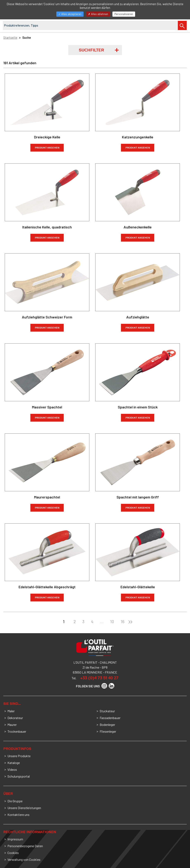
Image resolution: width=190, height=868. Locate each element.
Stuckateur (107, 711)
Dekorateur (15, 718)
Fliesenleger (108, 731)
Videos (12, 769)
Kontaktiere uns (18, 815)
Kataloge (14, 763)
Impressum (15, 839)
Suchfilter (91, 50)
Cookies (13, 853)
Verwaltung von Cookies (24, 859)
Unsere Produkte (19, 756)
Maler (11, 711)
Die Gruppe (15, 801)
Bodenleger (107, 725)
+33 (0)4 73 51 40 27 (99, 678)
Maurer (12, 725)
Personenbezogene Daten (25, 846)
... (102, 621)
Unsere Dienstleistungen (24, 808)
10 (112, 621)
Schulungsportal (19, 776)
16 (123, 621)
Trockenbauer (17, 731)
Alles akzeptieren (70, 14)
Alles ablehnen (98, 14)
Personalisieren (124, 14)
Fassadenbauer (110, 718)
